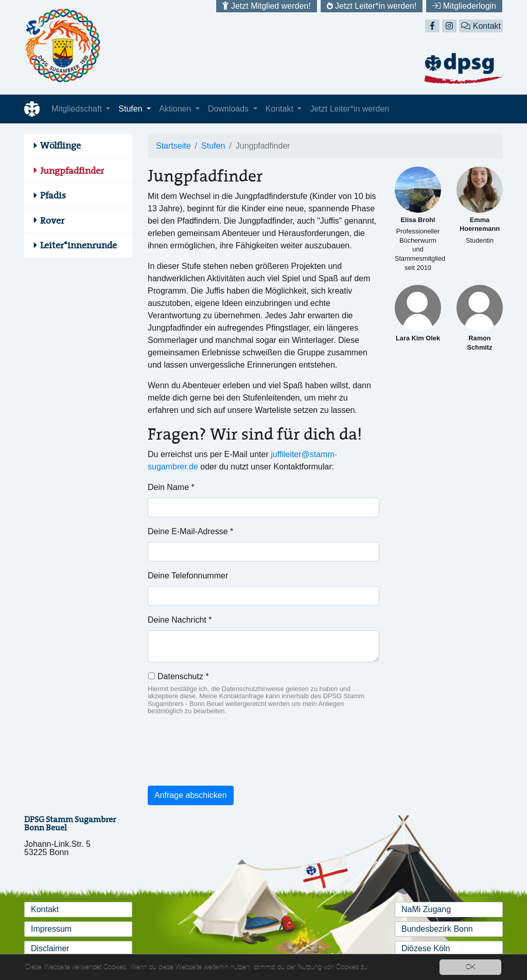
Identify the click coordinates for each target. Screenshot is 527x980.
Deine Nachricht (180, 620)
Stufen (131, 109)
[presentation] (226, 757)
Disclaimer (50, 948)
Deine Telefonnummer (188, 576)
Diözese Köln (426, 948)
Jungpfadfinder (72, 171)
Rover (52, 221)
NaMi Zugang (426, 909)
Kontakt (481, 26)
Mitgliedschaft (78, 109)
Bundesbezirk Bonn (437, 929)
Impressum (51, 929)
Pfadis (53, 195)
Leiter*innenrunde (78, 245)
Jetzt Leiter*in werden (349, 109)
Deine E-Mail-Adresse (190, 531)
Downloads (230, 109)
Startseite (173, 146)
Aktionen (176, 109)
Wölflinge (60, 146)
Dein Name (171, 487)
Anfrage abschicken (191, 795)
